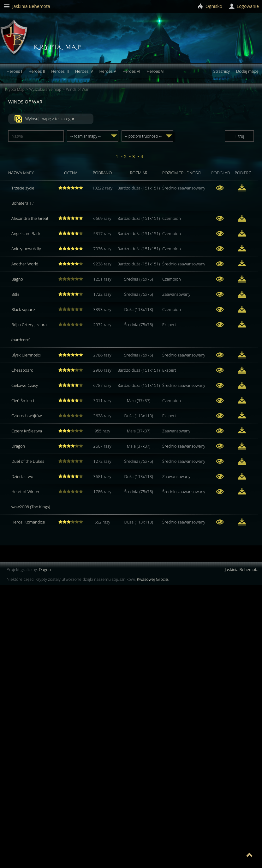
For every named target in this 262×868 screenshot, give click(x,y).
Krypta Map (15, 89)
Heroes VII (156, 71)
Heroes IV (84, 71)
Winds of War (77, 89)
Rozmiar (139, 173)
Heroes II (37, 71)
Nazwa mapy (21, 173)
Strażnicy (222, 71)
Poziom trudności (182, 173)
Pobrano (102, 173)
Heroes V (107, 71)
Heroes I (14, 71)
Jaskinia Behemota (242, 569)
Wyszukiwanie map (45, 89)
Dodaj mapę (247, 71)
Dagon (45, 569)
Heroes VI (131, 71)
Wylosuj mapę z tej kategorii (45, 119)
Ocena (71, 173)
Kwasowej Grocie (152, 579)
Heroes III (60, 71)
